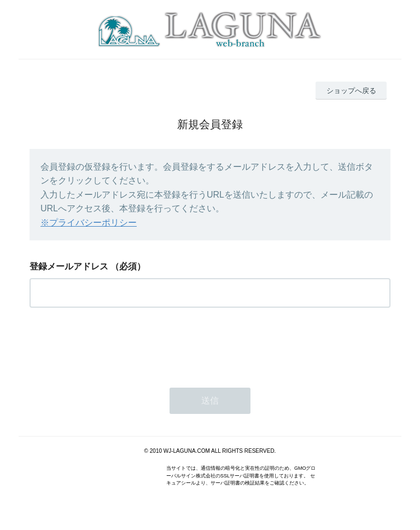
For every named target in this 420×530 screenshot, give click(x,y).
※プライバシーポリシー (89, 223)
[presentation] (113, 344)
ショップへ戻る (351, 91)
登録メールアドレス (69, 266)
